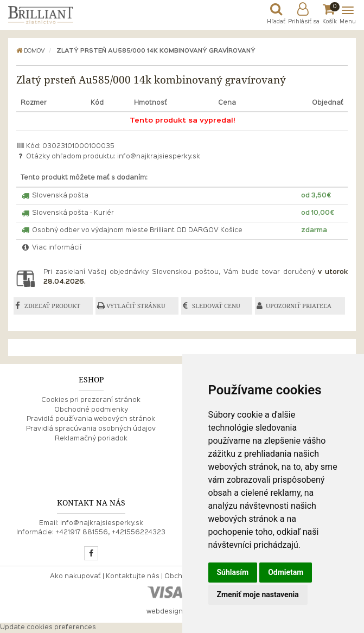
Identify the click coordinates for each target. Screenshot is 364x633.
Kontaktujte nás (133, 577)
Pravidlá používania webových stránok (91, 419)
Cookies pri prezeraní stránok (91, 400)
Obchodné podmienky (91, 410)
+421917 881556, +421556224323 (110, 533)
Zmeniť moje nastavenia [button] (258, 594)
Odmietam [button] (286, 572)
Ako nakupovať (75, 577)
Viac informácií (51, 248)
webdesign (165, 612)
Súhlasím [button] (233, 572)
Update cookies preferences (48, 628)
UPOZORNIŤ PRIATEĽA (299, 306)
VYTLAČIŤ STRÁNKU (136, 306)
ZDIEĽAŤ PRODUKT (52, 306)
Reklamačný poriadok (91, 439)
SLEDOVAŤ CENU (216, 306)
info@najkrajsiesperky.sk (159, 157)
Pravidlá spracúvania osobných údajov (91, 429)
